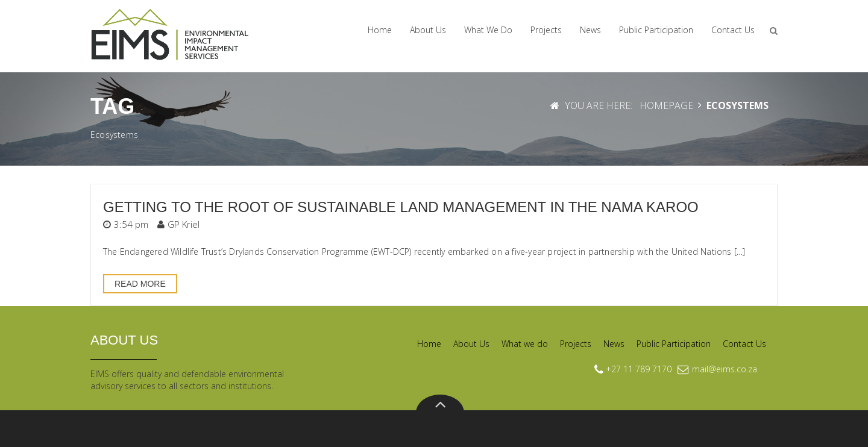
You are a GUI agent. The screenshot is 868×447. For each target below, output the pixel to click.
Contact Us (733, 30)
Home (380, 30)
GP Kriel (184, 224)
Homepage (666, 105)
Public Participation (656, 30)
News (590, 30)
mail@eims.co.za (725, 369)
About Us (428, 30)
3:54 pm (131, 224)
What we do (488, 30)
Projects (546, 30)
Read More (140, 284)
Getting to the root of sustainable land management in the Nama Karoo (401, 207)
